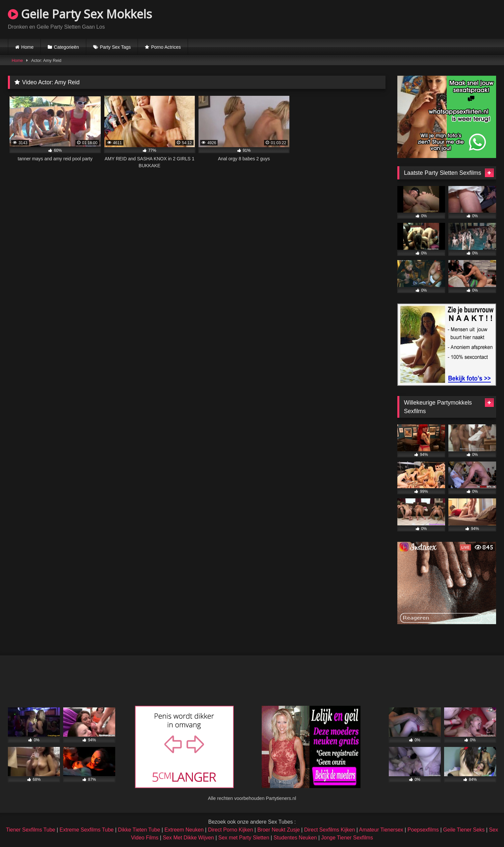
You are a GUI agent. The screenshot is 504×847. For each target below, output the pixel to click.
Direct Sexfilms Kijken (330, 830)
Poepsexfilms (423, 830)
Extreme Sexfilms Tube (87, 830)
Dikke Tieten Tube (139, 830)
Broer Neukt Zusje (279, 830)
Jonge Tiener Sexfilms (347, 838)
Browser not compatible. (419, 18)
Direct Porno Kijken (231, 830)
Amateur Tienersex (381, 830)
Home (27, 47)
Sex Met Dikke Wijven (188, 838)
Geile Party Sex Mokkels (80, 14)
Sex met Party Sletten (244, 838)
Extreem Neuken (184, 830)
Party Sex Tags (115, 47)
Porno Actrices (166, 47)
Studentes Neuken (295, 838)
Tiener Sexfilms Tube (31, 830)
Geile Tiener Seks (464, 830)
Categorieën (66, 47)
